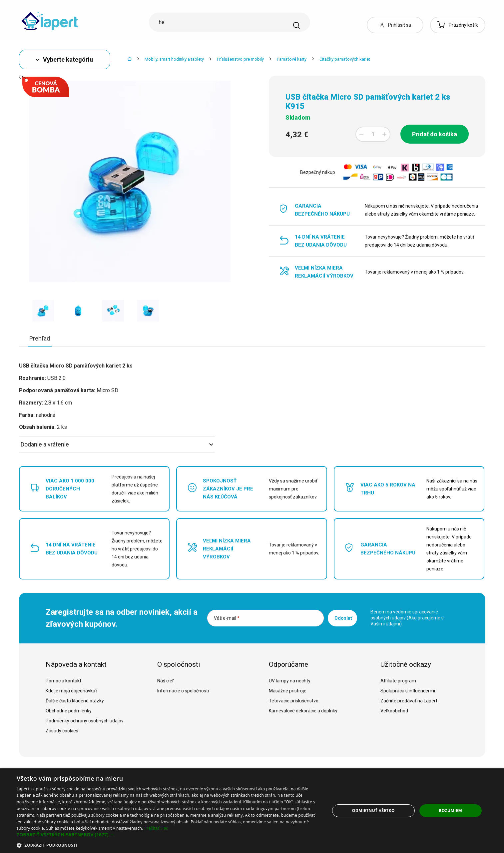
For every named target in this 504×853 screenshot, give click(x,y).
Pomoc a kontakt (63, 681)
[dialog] (252, 811)
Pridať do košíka (435, 134)
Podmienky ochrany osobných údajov (85, 721)
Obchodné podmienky (69, 711)
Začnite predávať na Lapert (409, 701)
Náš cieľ (165, 681)
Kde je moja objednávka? (72, 691)
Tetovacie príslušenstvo (294, 701)
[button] (169, 835)
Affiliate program (398, 681)
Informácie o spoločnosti (183, 691)
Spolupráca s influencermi (408, 691)
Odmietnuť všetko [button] (373, 811)
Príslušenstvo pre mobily (240, 59)
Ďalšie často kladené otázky (75, 701)
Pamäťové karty (292, 59)
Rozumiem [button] (450, 811)
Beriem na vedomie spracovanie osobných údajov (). (407, 618)
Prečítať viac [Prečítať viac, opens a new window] (156, 828)
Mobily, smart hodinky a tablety (174, 59)
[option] (43, 311)
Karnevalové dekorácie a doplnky (303, 711)
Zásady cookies (62, 731)
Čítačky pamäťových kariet (345, 59)
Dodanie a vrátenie (117, 444)
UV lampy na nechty (290, 681)
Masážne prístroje (288, 691)
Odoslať (343, 618)
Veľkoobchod (394, 711)
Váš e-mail (227, 618)
